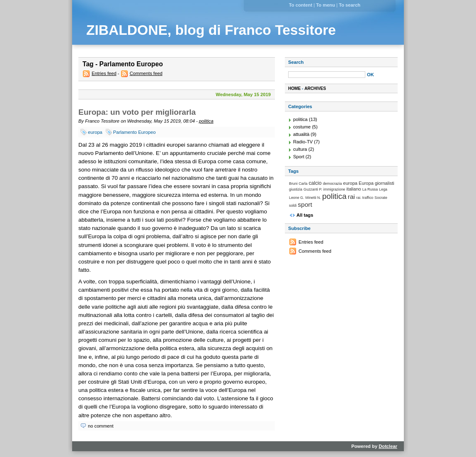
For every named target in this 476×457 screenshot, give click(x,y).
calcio (315, 183)
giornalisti (385, 183)
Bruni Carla (298, 184)
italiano (354, 189)
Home (294, 88)
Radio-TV (303, 142)
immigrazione (334, 189)
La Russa (370, 189)
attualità (301, 134)
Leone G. (296, 198)
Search (296, 62)
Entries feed (104, 73)
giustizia (296, 189)
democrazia (333, 184)
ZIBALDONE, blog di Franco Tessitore (211, 30)
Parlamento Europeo (135, 132)
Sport (299, 157)
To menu (325, 5)
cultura (300, 149)
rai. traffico (365, 198)
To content (301, 5)
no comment (101, 426)
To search (350, 5)
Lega (383, 189)
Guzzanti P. (313, 189)
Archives (315, 88)
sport (305, 204)
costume (302, 127)
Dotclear (388, 446)
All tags (305, 215)
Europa (366, 183)
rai (351, 197)
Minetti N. (313, 198)
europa (95, 132)
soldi (293, 206)
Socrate (381, 198)
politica (206, 121)
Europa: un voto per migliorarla (137, 112)
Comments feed (146, 73)
